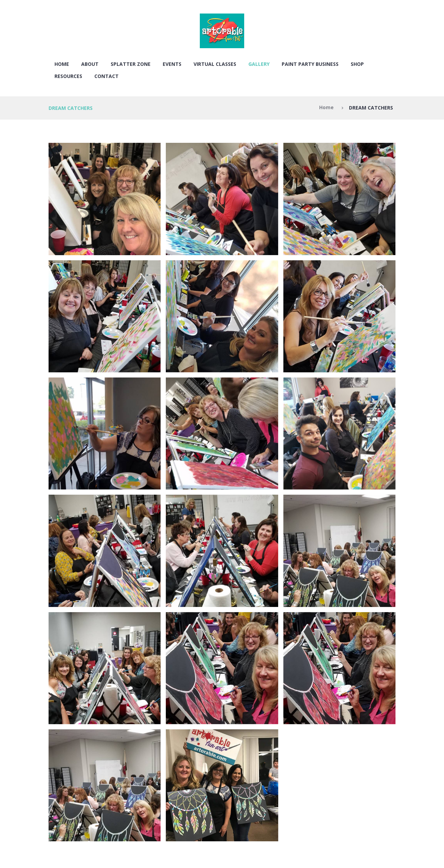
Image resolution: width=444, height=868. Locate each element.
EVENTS (172, 64)
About (90, 64)
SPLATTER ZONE (131, 64)
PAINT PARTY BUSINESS (310, 64)
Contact (106, 76)
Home (62, 64)
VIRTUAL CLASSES (215, 64)
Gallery (259, 64)
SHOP (357, 64)
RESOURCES (68, 76)
